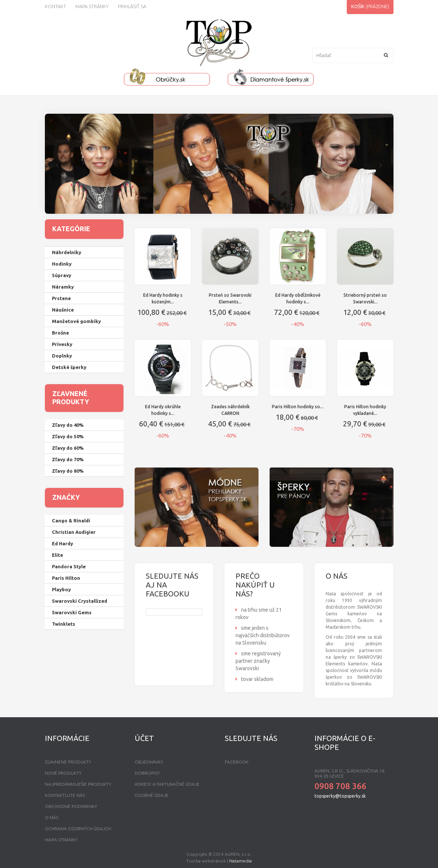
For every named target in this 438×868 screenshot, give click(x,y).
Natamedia (241, 861)
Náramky (63, 287)
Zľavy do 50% (68, 436)
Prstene (61, 298)
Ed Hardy (62, 543)
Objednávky (149, 762)
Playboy (61, 589)
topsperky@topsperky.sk (340, 796)
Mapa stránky (92, 6)
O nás (52, 817)
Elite (57, 555)
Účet (144, 738)
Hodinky (62, 264)
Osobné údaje (152, 795)
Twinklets (64, 624)
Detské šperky (69, 367)
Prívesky (62, 344)
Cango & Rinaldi (71, 521)
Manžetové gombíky (76, 321)
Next (381, 164)
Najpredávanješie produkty (78, 784)
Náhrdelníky (67, 252)
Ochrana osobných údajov (78, 829)
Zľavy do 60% (68, 448)
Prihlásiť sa (132, 6)
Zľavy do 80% (68, 471)
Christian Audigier (74, 532)
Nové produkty (63, 773)
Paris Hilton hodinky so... (298, 407)
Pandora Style (69, 566)
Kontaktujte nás (65, 795)
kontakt (55, 6)
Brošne (60, 333)
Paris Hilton (66, 578)
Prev (57, 164)
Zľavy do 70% (68, 459)
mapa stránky (61, 840)
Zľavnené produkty (68, 762)
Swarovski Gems (72, 612)
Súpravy (62, 275)
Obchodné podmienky (71, 806)
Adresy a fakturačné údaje (167, 784)
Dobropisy (147, 773)
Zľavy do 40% (68, 425)
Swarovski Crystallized (80, 601)
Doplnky (62, 356)
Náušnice (63, 310)
